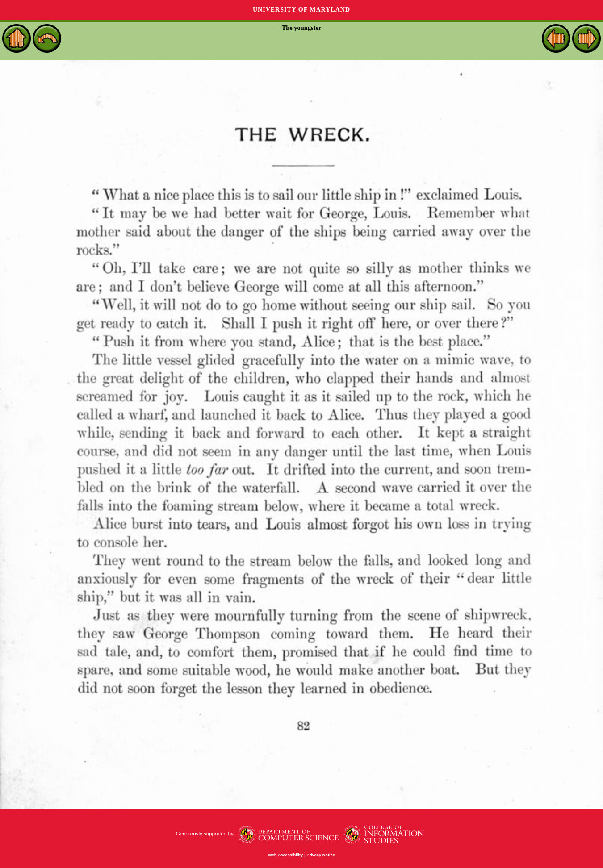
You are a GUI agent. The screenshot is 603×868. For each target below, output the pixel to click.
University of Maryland (301, 10)
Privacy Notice (321, 855)
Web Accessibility (285, 855)
